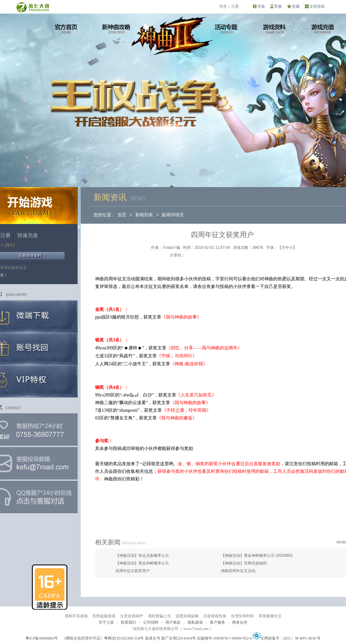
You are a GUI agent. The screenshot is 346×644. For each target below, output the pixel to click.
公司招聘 (151, 622)
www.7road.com (196, 629)
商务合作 (240, 622)
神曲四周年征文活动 (238, 571)
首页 (122, 215)
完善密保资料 (30, 255)
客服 (278, 6)
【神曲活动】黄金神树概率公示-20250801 (257, 556)
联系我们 (128, 622)
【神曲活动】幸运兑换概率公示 (142, 556)
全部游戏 (317, 6)
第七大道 (32, 7)
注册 (235, 6)
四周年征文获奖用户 (133, 571)
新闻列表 (144, 215)
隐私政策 (195, 622)
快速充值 (28, 235)
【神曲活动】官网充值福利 (244, 563)
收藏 (296, 6)
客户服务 (218, 622)
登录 (223, 6)
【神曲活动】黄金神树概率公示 (142, 563)
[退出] (10, 245)
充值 (261, 6)
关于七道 (106, 622)
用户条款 (173, 622)
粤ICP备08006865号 (42, 638)
